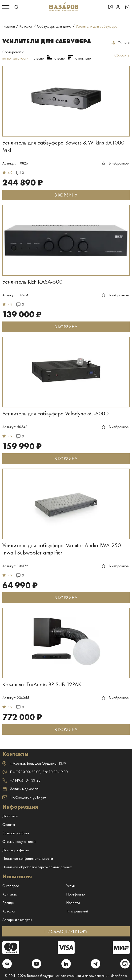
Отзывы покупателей (19, 841)
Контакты (10, 894)
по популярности (15, 58)
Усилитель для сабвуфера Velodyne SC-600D (56, 413)
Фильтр (121, 42)
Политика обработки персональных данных (37, 867)
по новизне (82, 58)
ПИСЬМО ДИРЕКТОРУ (66, 931)
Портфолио (76, 894)
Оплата (9, 825)
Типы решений (77, 911)
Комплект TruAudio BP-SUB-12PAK (42, 684)
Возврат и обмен (16, 833)
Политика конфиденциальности (28, 858)
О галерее (11, 886)
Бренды (8, 903)
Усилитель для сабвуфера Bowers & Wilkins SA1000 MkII (63, 146)
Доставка (10, 816)
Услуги (71, 886)
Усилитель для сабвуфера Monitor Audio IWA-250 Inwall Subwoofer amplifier (62, 549)
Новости (73, 903)
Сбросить (122, 55)
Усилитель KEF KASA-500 (32, 282)
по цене (38, 58)
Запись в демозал (20, 789)
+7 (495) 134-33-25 (21, 780)
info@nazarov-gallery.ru (24, 797)
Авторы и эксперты (17, 920)
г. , (34, 763)
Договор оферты (16, 850)
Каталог (9, 911)
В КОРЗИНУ (66, 195)
